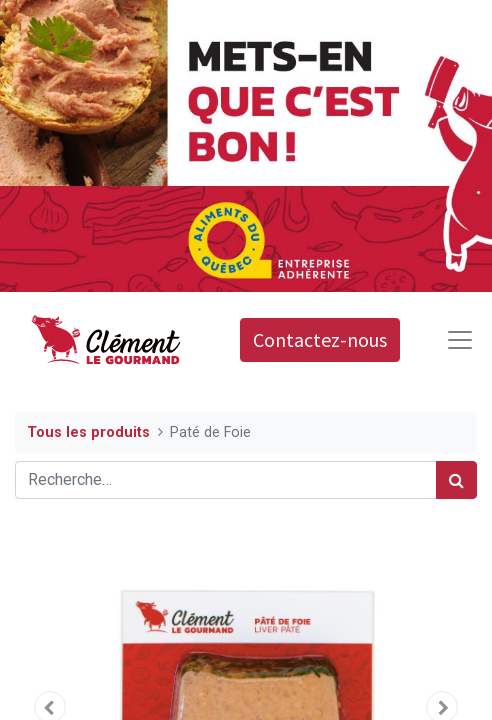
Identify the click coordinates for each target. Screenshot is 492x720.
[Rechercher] (456, 480)
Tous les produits (88, 432)
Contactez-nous (320, 339)
